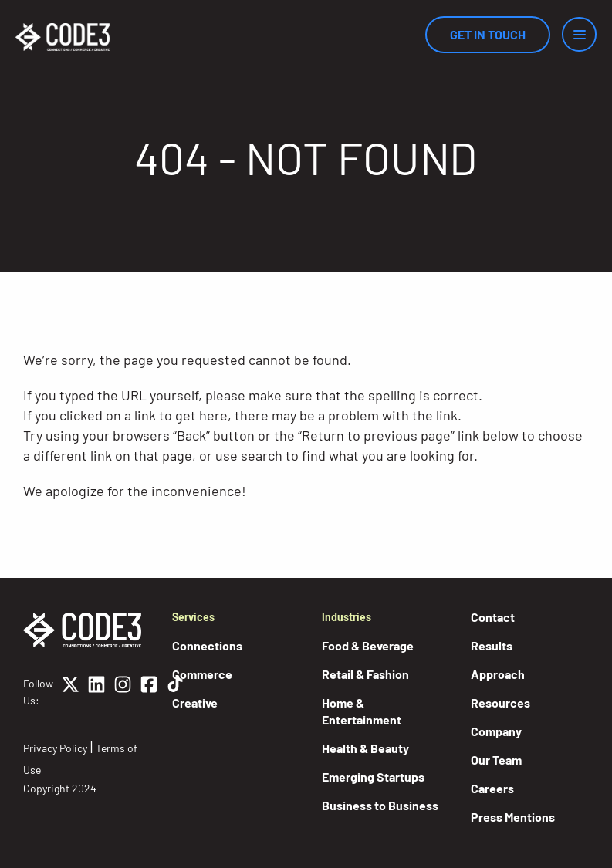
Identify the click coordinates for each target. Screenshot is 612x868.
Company (496, 731)
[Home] (63, 37)
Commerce (202, 674)
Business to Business (380, 805)
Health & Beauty (365, 748)
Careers (492, 788)
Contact (493, 617)
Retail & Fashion (365, 674)
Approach (498, 674)
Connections (207, 645)
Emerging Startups (373, 777)
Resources (500, 703)
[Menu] (579, 34)
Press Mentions (513, 817)
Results (492, 645)
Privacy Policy (55, 748)
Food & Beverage (368, 645)
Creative (195, 703)
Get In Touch (488, 34)
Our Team (496, 760)
